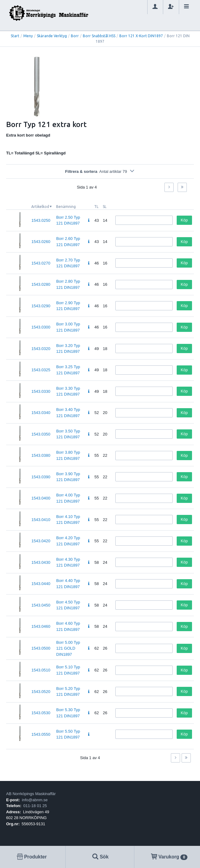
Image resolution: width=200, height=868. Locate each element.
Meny (28, 36)
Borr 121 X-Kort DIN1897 (141, 36)
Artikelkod (40, 207)
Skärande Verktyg (52, 36)
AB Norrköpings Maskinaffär (31, 794)
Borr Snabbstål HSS (99, 36)
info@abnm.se (35, 800)
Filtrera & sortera (100, 171)
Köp (184, 220)
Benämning (66, 207)
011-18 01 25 (35, 806)
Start (15, 36)
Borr (75, 36)
